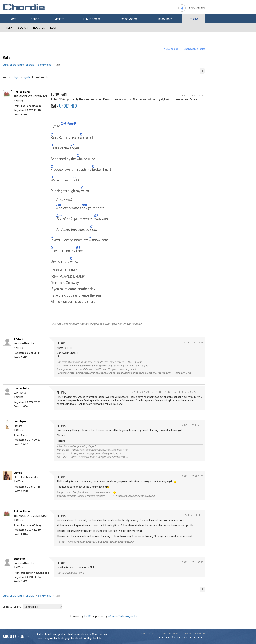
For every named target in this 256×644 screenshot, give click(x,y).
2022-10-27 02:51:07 (193, 476)
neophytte (20, 421)
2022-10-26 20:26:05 (192, 95)
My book (130, 19)
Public (91, 19)
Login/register (196, 8)
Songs (35, 19)
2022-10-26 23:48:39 (192, 342)
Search (23, 28)
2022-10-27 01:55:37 (193, 425)
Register (39, 28)
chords (201, 637)
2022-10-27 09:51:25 (193, 515)
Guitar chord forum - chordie (18, 65)
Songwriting (45, 65)
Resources (166, 19)
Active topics (171, 49)
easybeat (19, 559)
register (27, 77)
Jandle (18, 473)
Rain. (7, 57)
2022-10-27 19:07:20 (193, 562)
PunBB (88, 616)
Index (9, 28)
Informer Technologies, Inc (123, 616)
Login (54, 28)
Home (13, 19)
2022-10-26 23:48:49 (142, 392)
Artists (59, 19)
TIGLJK (18, 339)
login (17, 77)
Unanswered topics (195, 49)
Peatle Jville (21, 388)
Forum (194, 19)
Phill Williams (22, 92)
